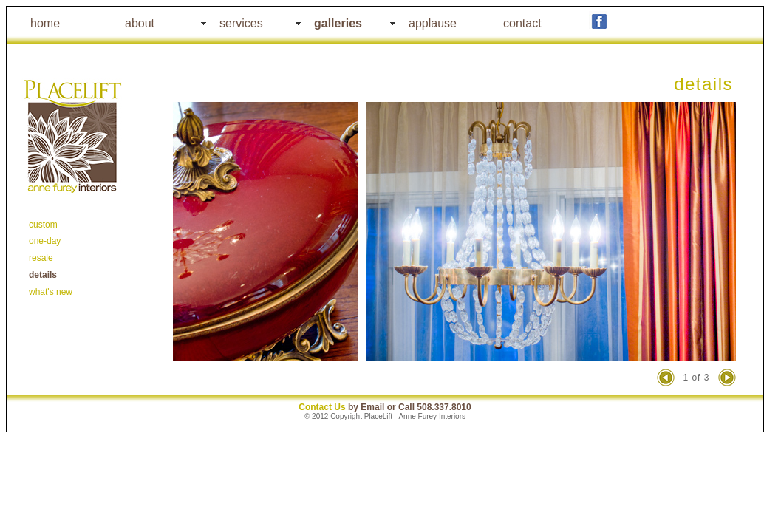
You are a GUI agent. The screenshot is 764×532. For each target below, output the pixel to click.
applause (433, 23)
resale (41, 258)
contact (522, 23)
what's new (51, 292)
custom (43, 225)
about (140, 23)
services (241, 23)
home (45, 23)
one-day (45, 241)
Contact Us (322, 407)
